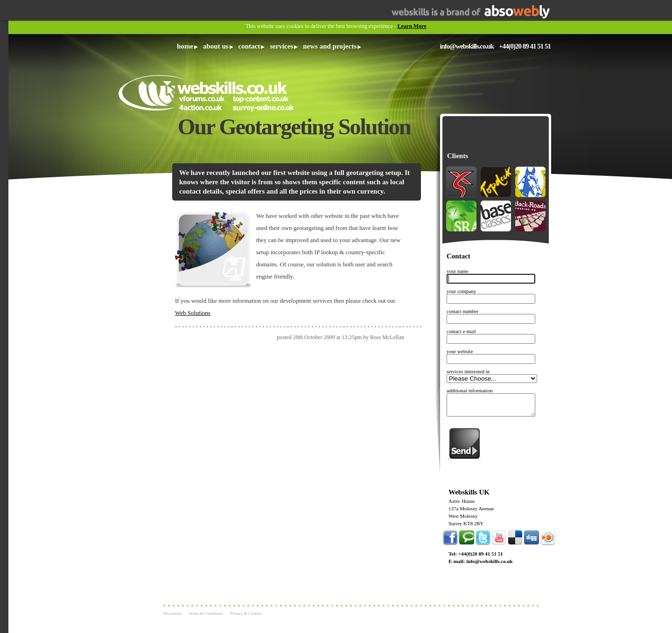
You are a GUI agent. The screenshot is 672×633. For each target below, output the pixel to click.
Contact (249, 46)
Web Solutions (193, 313)
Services (281, 46)
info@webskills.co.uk (467, 46)
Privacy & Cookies (246, 613)
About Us (216, 46)
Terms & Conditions (206, 613)
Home (185, 46)
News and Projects (330, 46)
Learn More (412, 26)
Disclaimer (173, 613)
